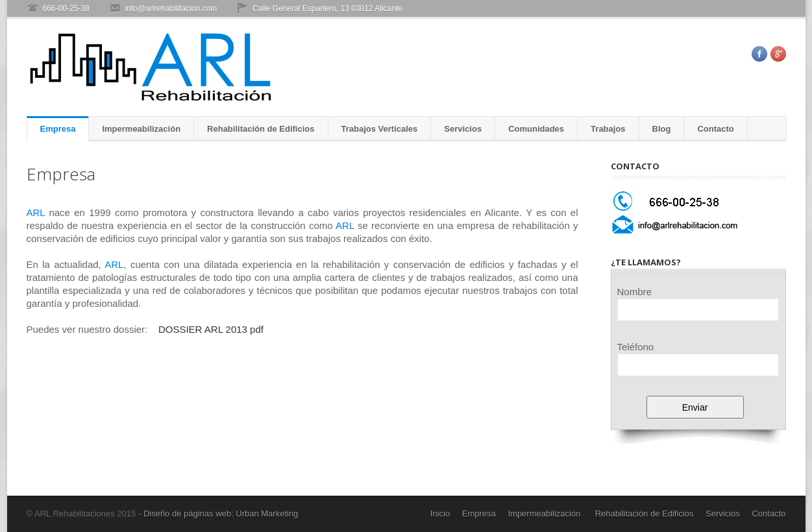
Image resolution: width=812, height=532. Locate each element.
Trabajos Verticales (380, 129)
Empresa (58, 129)
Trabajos (608, 129)
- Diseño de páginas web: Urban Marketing (217, 514)
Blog (662, 129)
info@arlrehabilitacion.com (171, 8)
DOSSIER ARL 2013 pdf (211, 329)
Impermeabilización (141, 129)
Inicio (440, 514)
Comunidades (536, 129)
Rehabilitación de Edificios (261, 129)
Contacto (715, 129)
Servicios (463, 129)
